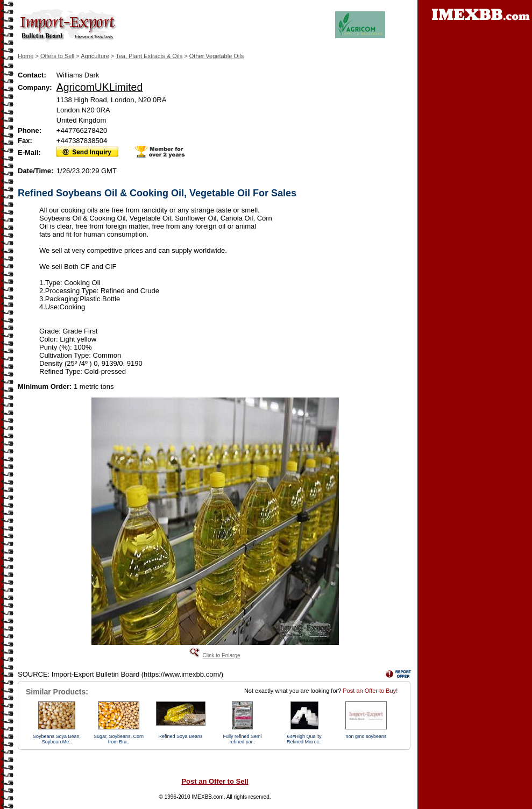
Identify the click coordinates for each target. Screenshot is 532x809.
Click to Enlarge (221, 655)
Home (26, 56)
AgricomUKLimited (100, 87)
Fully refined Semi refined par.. (242, 739)
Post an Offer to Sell (215, 781)
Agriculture (95, 56)
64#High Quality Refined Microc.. (304, 739)
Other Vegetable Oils (217, 56)
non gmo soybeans (366, 736)
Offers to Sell (57, 56)
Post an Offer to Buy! (370, 691)
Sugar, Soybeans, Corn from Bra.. (119, 739)
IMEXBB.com (207, 797)
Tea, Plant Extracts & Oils (149, 56)
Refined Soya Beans (180, 736)
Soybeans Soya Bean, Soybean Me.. (57, 739)
